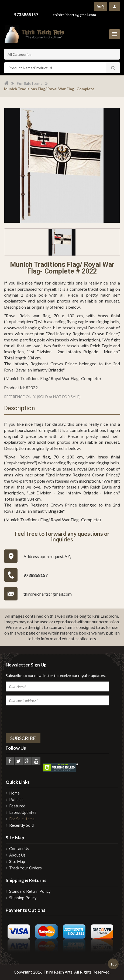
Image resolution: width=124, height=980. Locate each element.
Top (113, 964)
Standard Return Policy (30, 891)
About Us (17, 855)
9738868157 (26, 14)
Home (14, 793)
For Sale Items (30, 83)
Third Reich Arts (58, 972)
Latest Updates (23, 812)
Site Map (17, 861)
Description (20, 408)
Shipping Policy (23, 898)
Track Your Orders (25, 868)
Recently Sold (21, 825)
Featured (17, 806)
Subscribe (23, 738)
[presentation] (40, 718)
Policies (16, 799)
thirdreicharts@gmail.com (75, 15)
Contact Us (19, 849)
